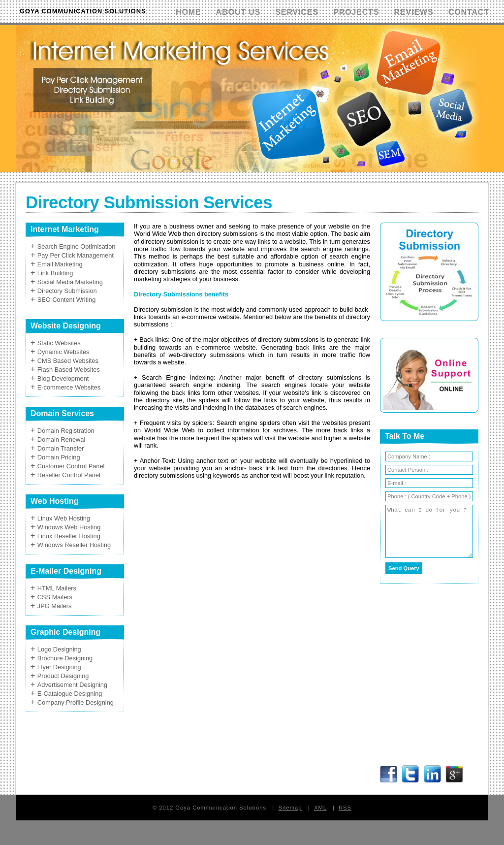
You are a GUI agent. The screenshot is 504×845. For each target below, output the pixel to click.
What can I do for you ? (429, 531)
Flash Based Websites (69, 370)
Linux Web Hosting (64, 518)
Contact (469, 12)
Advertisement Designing (72, 685)
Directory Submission (67, 291)
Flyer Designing (59, 667)
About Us (238, 12)
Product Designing (63, 676)
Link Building (55, 273)
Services (297, 12)
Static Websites (59, 343)
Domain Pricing (59, 457)
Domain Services (62, 413)
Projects (356, 12)
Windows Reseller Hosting (74, 545)
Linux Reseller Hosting (69, 536)
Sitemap (290, 808)
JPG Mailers (55, 606)
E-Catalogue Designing (70, 694)
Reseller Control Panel (69, 475)
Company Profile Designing (76, 702)
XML (320, 808)
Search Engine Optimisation (77, 246)
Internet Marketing (65, 229)
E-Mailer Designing (66, 571)
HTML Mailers (57, 588)
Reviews (414, 12)
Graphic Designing (65, 632)
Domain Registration (66, 431)
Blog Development (63, 378)
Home (189, 12)
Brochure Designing (65, 658)
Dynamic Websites (63, 352)
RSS (345, 808)
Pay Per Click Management (76, 255)
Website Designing (66, 326)
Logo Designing (59, 649)
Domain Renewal (61, 439)
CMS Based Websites (68, 361)
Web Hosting (54, 501)
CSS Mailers (55, 597)
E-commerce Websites (69, 387)
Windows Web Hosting (69, 527)
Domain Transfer (61, 448)
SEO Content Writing (67, 300)
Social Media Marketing (70, 282)
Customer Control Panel (71, 466)
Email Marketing (60, 264)
